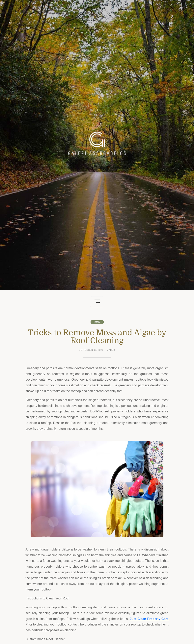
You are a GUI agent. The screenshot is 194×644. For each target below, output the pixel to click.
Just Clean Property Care (149, 619)
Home (97, 322)
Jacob (111, 350)
